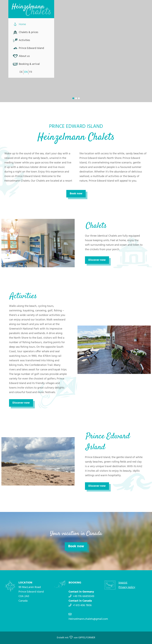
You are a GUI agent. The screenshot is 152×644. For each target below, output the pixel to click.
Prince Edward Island (31, 48)
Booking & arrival (29, 64)
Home (22, 24)
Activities (24, 40)
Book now (76, 194)
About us (24, 56)
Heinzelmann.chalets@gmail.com (88, 619)
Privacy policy (127, 587)
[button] (73, 98)
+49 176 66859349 (83, 596)
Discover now (97, 260)
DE (21, 72)
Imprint (123, 583)
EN (26, 72)
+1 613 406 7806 (82, 605)
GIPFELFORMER (87, 638)
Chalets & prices (28, 32)
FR (31, 72)
